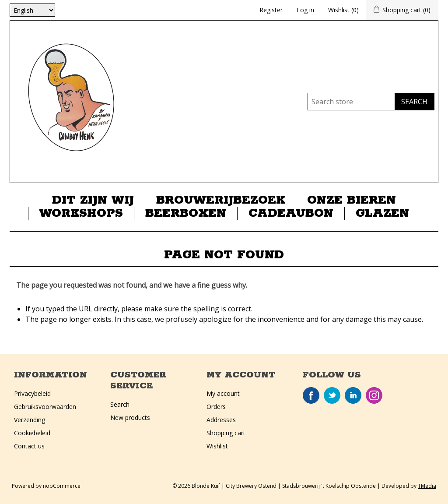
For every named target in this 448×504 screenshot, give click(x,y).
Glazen (382, 214)
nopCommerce (62, 486)
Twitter (332, 395)
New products (130, 418)
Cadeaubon (291, 214)
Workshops (81, 214)
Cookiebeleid (32, 433)
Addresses (221, 420)
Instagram (374, 395)
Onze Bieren (352, 201)
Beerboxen (186, 214)
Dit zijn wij (93, 201)
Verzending (30, 420)
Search (120, 404)
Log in (305, 10)
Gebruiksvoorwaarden (45, 407)
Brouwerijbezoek (220, 201)
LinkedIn (353, 395)
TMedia (427, 486)
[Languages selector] (32, 10)
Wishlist (217, 446)
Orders (216, 407)
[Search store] (351, 102)
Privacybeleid (32, 393)
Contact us (29, 446)
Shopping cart (226, 433)
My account (223, 393)
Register (271, 10)
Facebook (311, 395)
